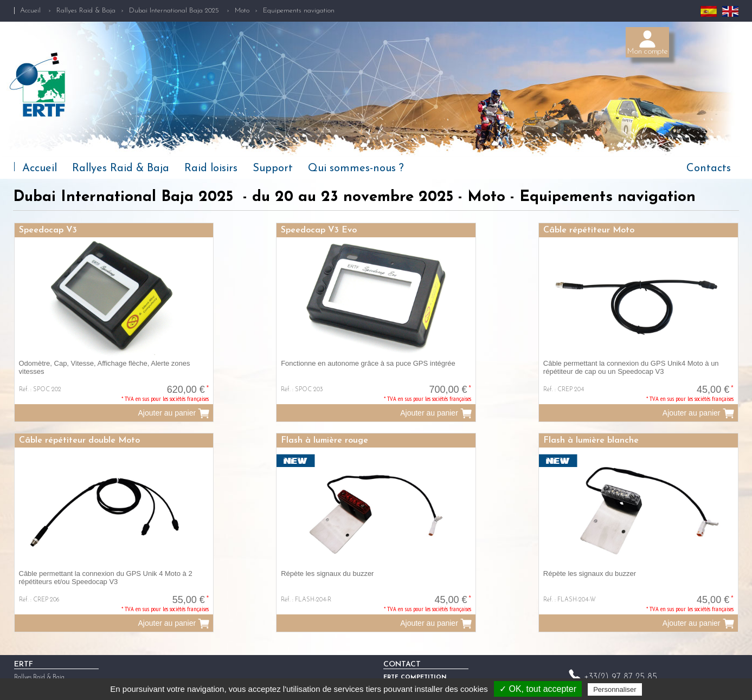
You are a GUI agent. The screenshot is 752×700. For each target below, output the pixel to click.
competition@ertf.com (634, 670)
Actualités (26, 673)
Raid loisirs (211, 168)
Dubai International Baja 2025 (175, 11)
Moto (242, 11)
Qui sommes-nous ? (356, 168)
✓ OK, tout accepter (538, 689)
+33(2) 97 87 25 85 (621, 655)
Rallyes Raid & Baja (86, 11)
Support (273, 168)
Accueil (30, 11)
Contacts (709, 168)
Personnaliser (615, 689)
